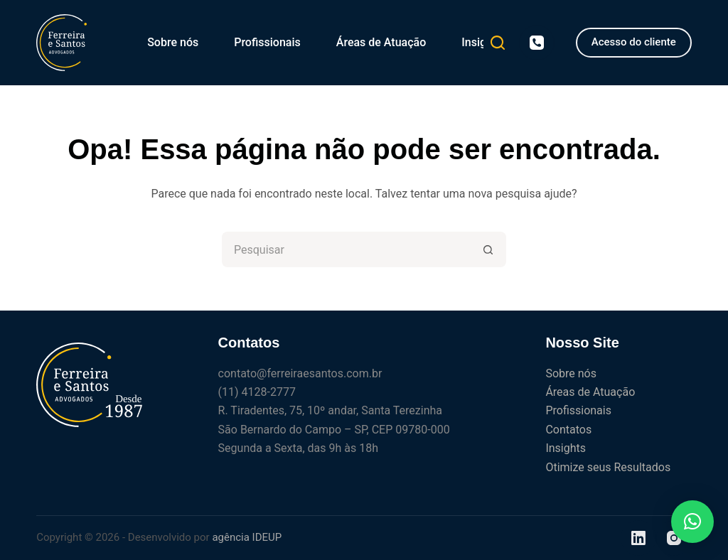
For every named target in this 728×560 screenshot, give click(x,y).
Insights (482, 42)
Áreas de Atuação (381, 42)
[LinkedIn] (638, 538)
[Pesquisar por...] (346, 249)
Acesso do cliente (634, 42)
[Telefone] (537, 43)
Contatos (568, 430)
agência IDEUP (247, 537)
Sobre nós (173, 42)
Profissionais (267, 42)
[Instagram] (674, 538)
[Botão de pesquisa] (488, 249)
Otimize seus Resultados (608, 467)
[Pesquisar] (498, 43)
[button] (692, 522)
